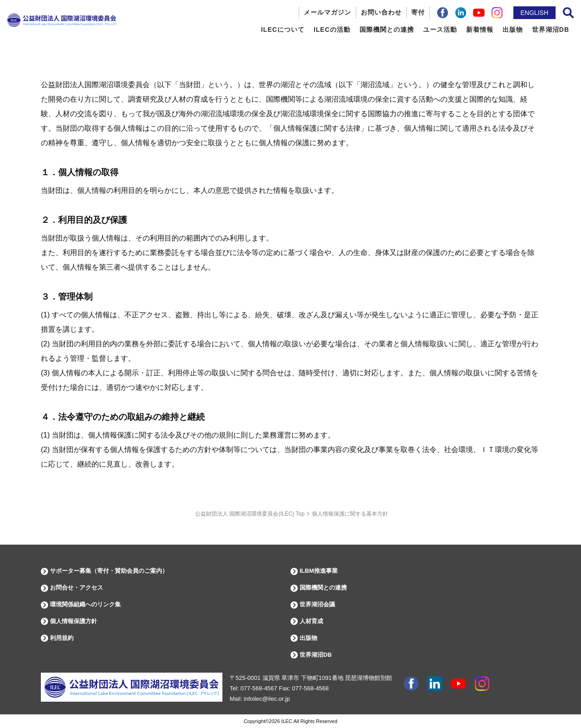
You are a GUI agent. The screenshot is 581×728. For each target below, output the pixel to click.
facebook (411, 684)
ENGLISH (534, 13)
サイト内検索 (568, 13)
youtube (458, 684)
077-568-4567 (259, 688)
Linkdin (435, 684)
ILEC (287, 721)
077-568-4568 (310, 688)
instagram (482, 684)
